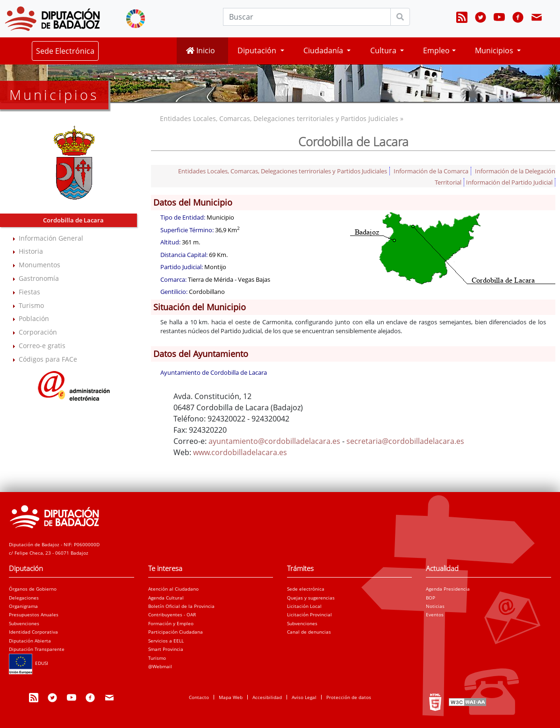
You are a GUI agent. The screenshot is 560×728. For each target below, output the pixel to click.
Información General (51, 238)
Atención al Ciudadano (173, 589)
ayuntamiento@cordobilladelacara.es (274, 441)
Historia (31, 251)
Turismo (31, 305)
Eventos (435, 614)
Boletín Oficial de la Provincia (181, 606)
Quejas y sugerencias (311, 598)
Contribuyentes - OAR (172, 614)
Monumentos (39, 265)
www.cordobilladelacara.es (240, 452)
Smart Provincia (166, 649)
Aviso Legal (304, 697)
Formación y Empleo (171, 623)
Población (34, 318)
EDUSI (29, 663)
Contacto (199, 697)
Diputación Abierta (30, 641)
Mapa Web (231, 697)
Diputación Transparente (37, 649)
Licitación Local (304, 606)
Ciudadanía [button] (324, 50)
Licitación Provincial (309, 614)
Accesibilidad (267, 697)
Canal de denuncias (309, 632)
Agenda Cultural (166, 598)
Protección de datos (349, 697)
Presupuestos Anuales (34, 614)
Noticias (435, 606)
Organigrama (23, 606)
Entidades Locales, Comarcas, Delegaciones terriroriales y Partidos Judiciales (283, 171)
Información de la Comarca (431, 171)
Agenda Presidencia (448, 589)
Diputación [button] (258, 50)
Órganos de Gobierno (33, 589)
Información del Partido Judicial (509, 182)
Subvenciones (24, 623)
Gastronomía (39, 278)
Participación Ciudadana (176, 632)
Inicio (201, 50)
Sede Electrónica (65, 51)
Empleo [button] (436, 50)
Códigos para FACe (48, 359)
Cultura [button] (384, 50)
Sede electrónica (306, 589)
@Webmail (160, 666)
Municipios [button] (495, 50)
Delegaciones (24, 598)
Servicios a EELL (166, 641)
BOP (431, 598)
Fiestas (29, 292)
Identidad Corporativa (33, 632)
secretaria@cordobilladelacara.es (405, 441)
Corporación (38, 332)
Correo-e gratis (42, 346)
